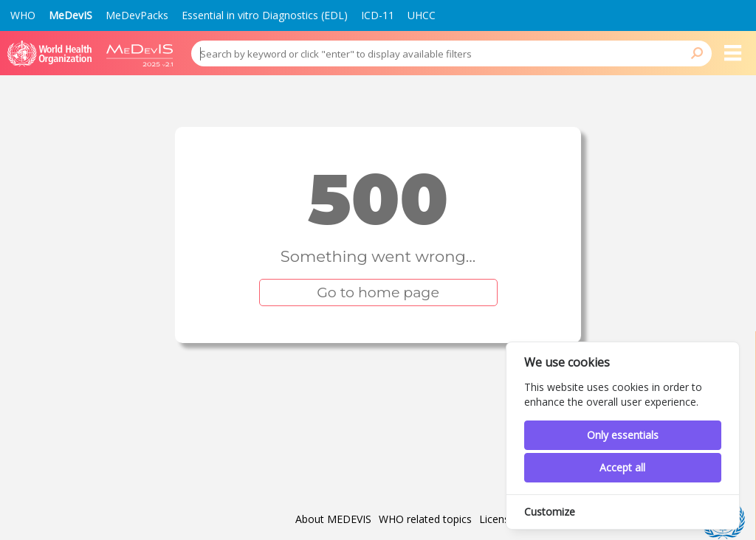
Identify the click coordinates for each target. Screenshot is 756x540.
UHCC (422, 15)
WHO (23, 15)
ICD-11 (378, 15)
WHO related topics (425, 519)
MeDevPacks (137, 15)
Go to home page (378, 292)
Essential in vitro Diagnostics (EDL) (265, 15)
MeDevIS (71, 15)
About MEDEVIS (333, 519)
